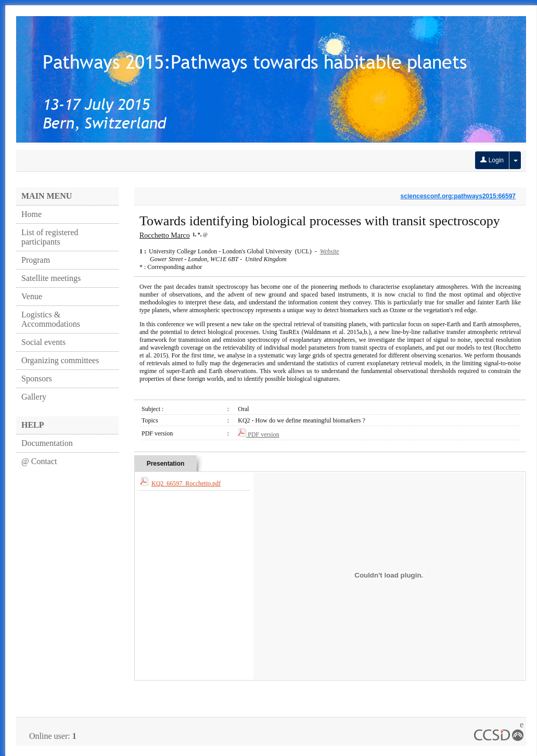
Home (31, 214)
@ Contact (39, 461)
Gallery (34, 397)
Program (36, 260)
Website (330, 251)
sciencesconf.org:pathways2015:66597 (458, 196)
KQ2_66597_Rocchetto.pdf (186, 483)
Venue (32, 296)
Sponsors (37, 379)
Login (492, 160)
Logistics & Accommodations (51, 319)
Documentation (47, 443)
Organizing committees (60, 360)
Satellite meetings (51, 278)
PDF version (258, 434)
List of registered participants (50, 237)
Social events (43, 342)
